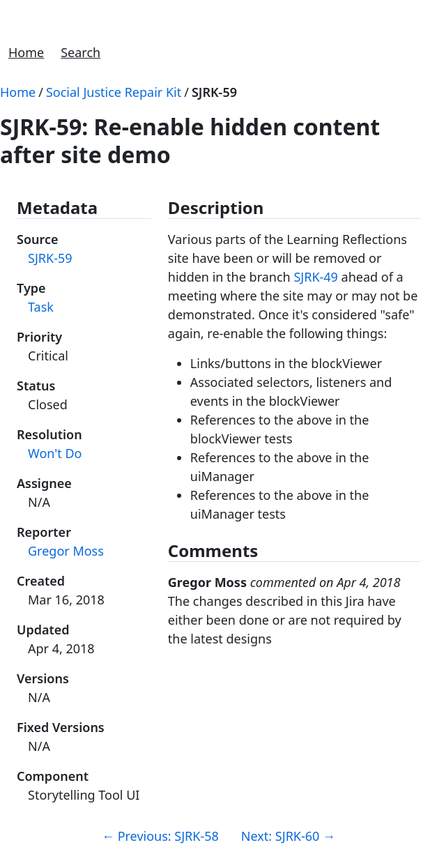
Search (80, 52)
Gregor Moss (66, 551)
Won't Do (55, 453)
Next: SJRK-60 (288, 836)
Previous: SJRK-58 (160, 836)
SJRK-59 (214, 92)
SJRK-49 (316, 277)
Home (26, 52)
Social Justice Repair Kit (114, 92)
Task (41, 307)
